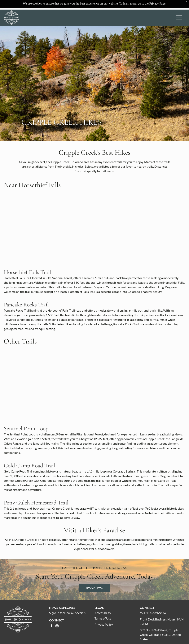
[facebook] (51, 626)
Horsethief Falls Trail (27, 272)
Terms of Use (103, 618)
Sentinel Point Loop (26, 428)
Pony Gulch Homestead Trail (36, 503)
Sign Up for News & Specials (67, 613)
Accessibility (103, 613)
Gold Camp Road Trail (29, 466)
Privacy (99, 624)
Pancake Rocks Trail (26, 305)
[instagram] (57, 626)
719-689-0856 (156, 613)
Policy (109, 624)
